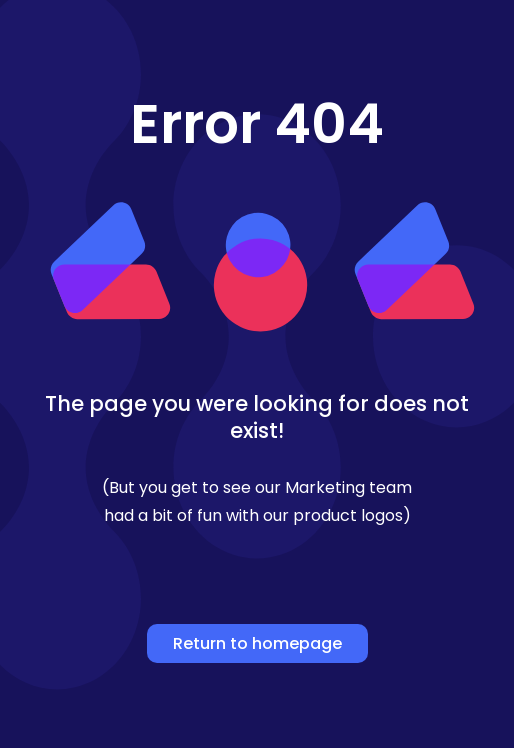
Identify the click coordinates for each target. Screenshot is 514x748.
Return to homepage (257, 643)
